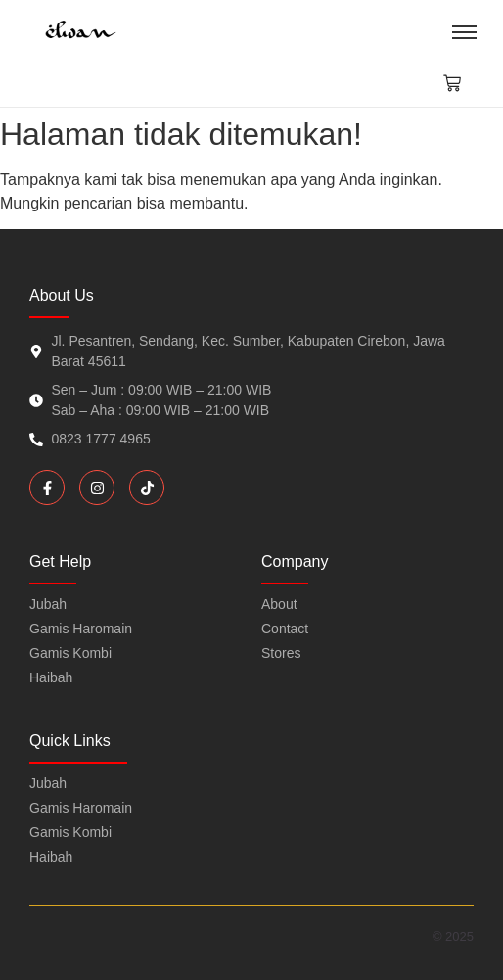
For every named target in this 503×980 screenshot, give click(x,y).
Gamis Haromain (81, 808)
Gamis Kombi (70, 832)
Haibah (51, 857)
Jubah (48, 783)
